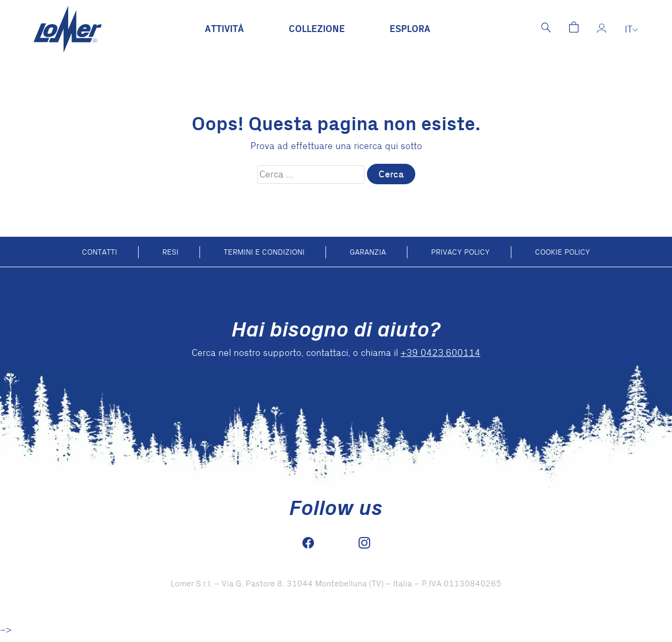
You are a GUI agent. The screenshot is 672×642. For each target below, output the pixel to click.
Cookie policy (563, 252)
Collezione (317, 29)
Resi (170, 252)
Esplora (410, 29)
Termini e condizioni (264, 252)
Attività (224, 29)
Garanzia (368, 252)
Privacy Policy (460, 252)
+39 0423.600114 (440, 353)
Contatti (99, 252)
